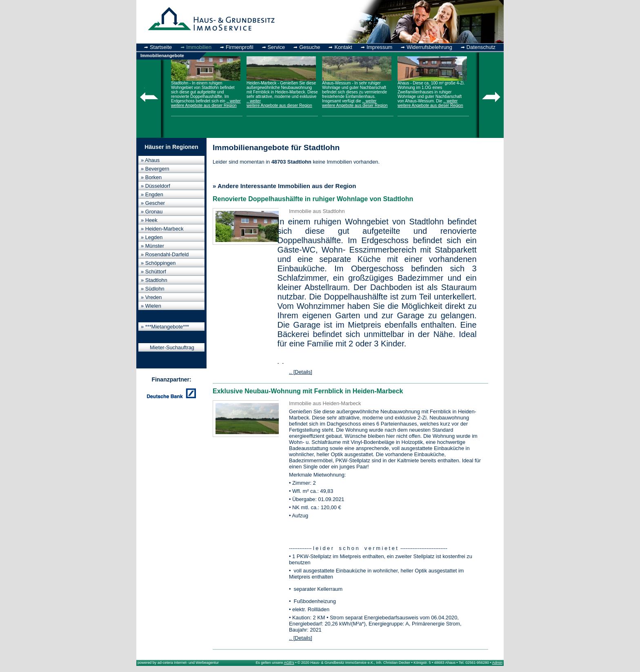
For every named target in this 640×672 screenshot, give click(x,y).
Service (277, 47)
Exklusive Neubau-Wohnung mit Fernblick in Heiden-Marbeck (308, 391)
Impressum (379, 47)
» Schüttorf (153, 272)
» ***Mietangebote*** (165, 327)
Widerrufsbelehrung (429, 47)
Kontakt (343, 47)
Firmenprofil (240, 47)
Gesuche (310, 47)
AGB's (289, 663)
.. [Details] (301, 372)
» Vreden (151, 297)
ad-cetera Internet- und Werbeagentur (188, 663)
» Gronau (152, 212)
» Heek (149, 220)
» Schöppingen (158, 263)
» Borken (151, 177)
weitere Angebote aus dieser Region (204, 105)
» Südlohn (153, 289)
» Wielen (151, 306)
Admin (497, 663)
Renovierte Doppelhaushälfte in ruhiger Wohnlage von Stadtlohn (313, 199)
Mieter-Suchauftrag (172, 347)
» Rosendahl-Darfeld (165, 254)
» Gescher (153, 203)
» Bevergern (155, 169)
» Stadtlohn (154, 280)
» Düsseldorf (156, 186)
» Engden (152, 194)
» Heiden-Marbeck (162, 229)
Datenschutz (481, 47)
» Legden (152, 237)
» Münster (152, 246)
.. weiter (234, 101)
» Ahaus (150, 160)
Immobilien (199, 47)
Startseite (161, 47)
